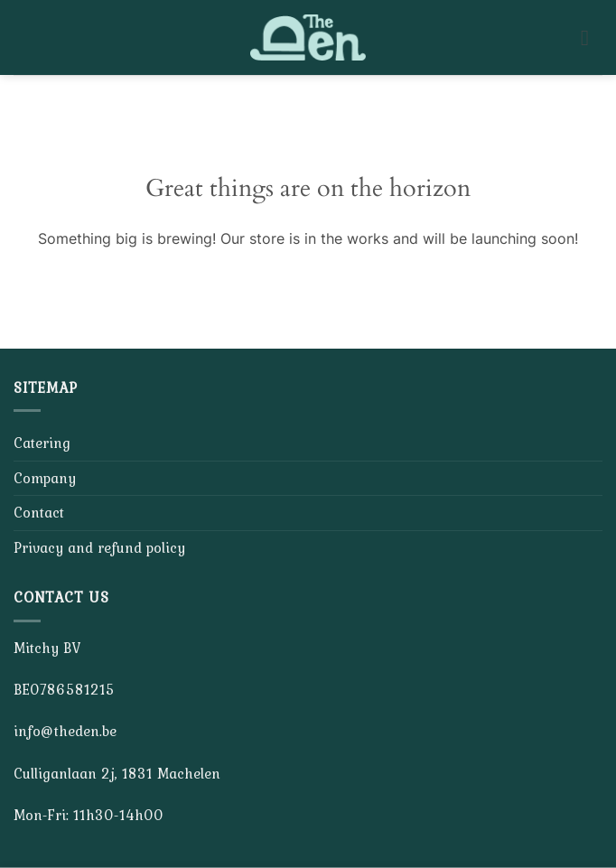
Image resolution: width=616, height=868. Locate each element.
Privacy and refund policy (99, 547)
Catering (42, 443)
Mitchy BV (47, 648)
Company (45, 478)
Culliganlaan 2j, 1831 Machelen (117, 773)
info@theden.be (65, 731)
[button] (592, 37)
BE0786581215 (64, 689)
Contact (39, 512)
